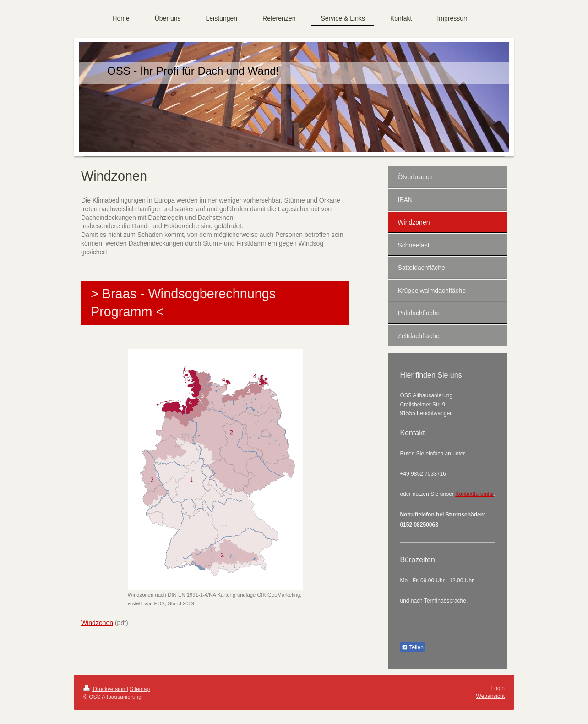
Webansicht (490, 696)
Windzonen (97, 623)
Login (498, 688)
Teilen (412, 647)
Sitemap (140, 689)
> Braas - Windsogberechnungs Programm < (183, 303)
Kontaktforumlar (474, 494)
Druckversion (105, 689)
